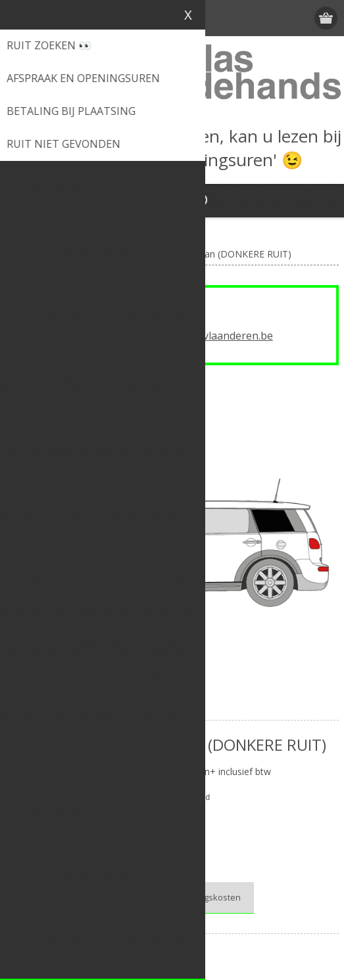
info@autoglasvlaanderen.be (202, 336)
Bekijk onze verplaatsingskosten (177, 897)
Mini (186, 823)
